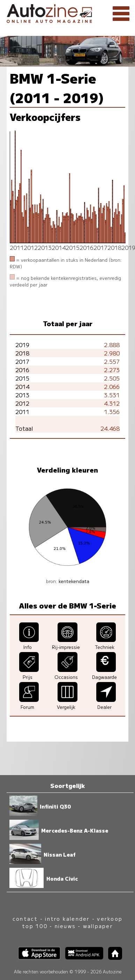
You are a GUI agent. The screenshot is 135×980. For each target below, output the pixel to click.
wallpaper (98, 926)
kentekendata (74, 581)
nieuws (65, 926)
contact (25, 918)
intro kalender (67, 918)
